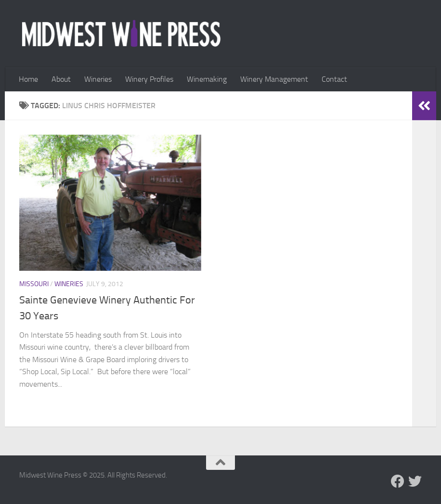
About (61, 79)
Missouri (34, 284)
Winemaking (207, 79)
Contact (334, 79)
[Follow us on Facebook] (398, 481)
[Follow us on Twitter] (415, 481)
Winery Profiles (149, 79)
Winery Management (274, 79)
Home (28, 79)
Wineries (98, 79)
